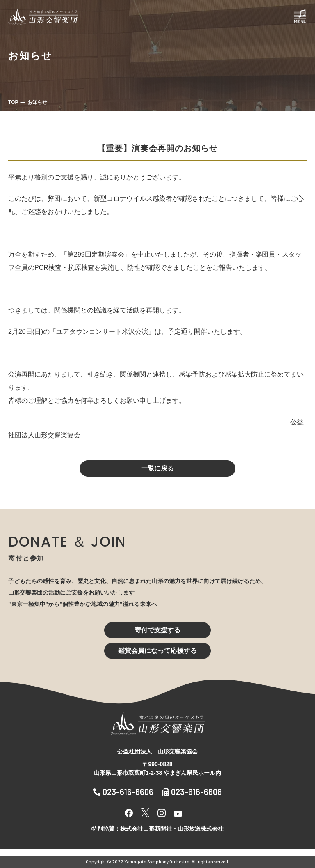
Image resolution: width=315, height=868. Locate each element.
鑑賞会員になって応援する (157, 651)
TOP (13, 102)
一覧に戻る (157, 468)
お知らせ (37, 102)
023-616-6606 (123, 792)
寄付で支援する (157, 630)
